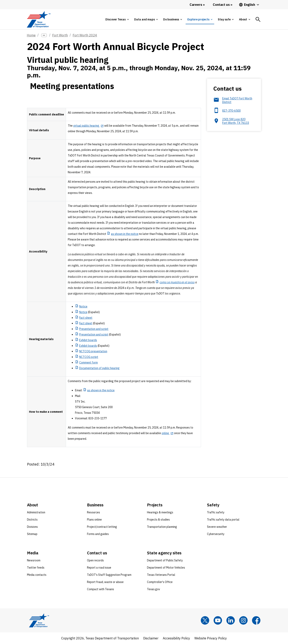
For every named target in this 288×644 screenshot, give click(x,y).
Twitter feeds (36, 568)
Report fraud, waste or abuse (105, 582)
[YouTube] (218, 620)
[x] (205, 620)
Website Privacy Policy (211, 638)
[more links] (44, 35)
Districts (32, 520)
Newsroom (34, 560)
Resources (93, 512)
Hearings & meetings (160, 512)
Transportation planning (162, 527)
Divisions (32, 527)
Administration (36, 512)
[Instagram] (243, 620)
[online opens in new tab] (167, 433)
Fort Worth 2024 (85, 35)
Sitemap (32, 534)
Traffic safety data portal (223, 520)
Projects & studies (158, 520)
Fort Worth (60, 35)
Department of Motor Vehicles (166, 568)
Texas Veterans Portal (161, 575)
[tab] (117, 19)
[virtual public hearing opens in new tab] (88, 126)
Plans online (94, 520)
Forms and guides (98, 534)
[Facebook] (256, 620)
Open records (95, 560)
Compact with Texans (100, 589)
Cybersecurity (216, 534)
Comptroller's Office (160, 582)
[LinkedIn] (231, 620)
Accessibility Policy (176, 638)
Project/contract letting (102, 527)
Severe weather (217, 527)
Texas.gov (153, 589)
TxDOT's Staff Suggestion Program (109, 575)
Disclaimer (151, 638)
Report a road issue (99, 568)
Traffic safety (216, 512)
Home (31, 35)
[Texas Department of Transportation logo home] (38, 19)
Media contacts (37, 575)
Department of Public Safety (165, 560)
